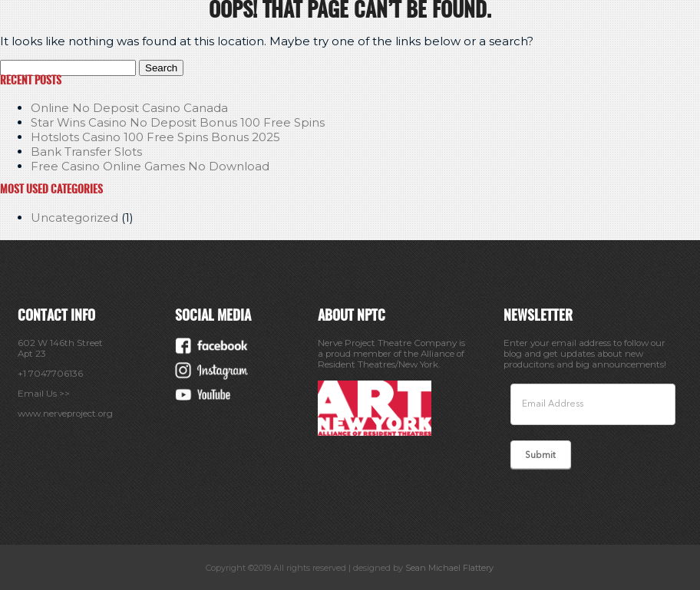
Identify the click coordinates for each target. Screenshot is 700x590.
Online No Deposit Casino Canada (129, 108)
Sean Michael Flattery (449, 568)
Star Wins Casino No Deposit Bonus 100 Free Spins (178, 122)
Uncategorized (74, 218)
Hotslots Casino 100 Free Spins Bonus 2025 (155, 137)
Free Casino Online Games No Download (150, 166)
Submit (540, 456)
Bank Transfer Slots (86, 152)
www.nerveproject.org (65, 414)
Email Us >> (44, 394)
